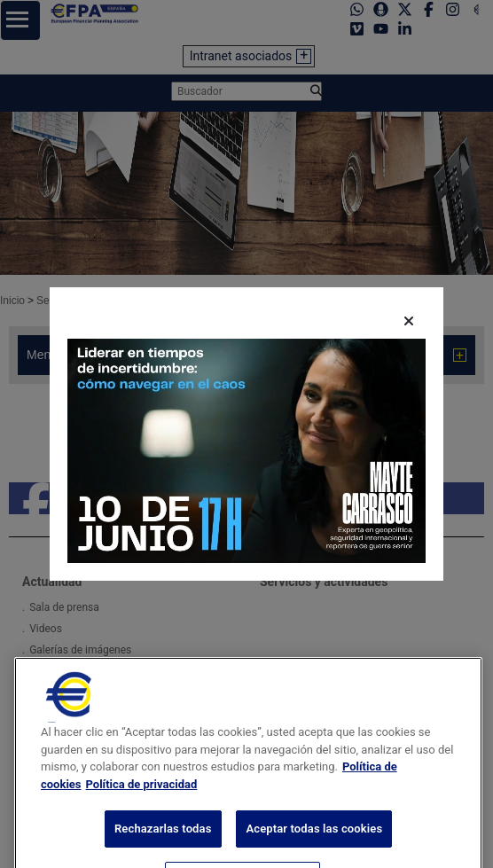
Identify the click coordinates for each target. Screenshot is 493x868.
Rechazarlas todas (163, 845)
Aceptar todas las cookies (314, 845)
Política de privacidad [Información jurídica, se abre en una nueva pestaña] (142, 800)
